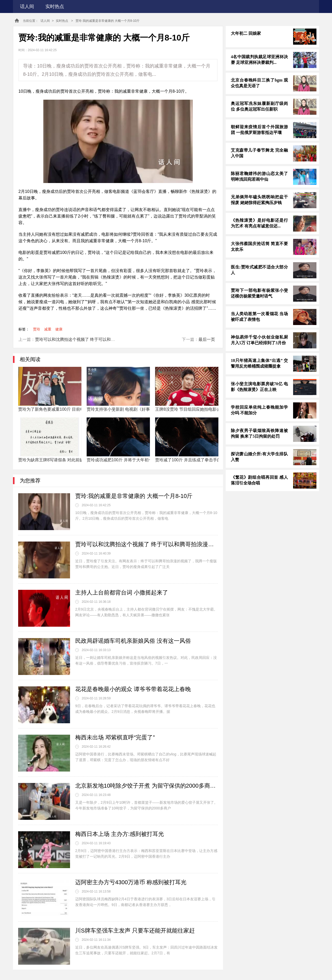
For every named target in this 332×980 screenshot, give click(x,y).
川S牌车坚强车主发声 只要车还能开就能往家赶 (135, 931)
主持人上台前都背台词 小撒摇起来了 (122, 593)
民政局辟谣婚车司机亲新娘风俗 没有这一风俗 (133, 641)
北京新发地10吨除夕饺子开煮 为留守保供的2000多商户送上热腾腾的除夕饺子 (147, 786)
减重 (48, 329)
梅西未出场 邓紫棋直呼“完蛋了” (115, 737)
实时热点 (55, 6)
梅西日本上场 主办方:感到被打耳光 (120, 834)
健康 (59, 329)
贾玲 (37, 329)
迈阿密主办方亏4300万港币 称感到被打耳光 (131, 882)
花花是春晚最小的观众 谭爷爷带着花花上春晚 (133, 689)
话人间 (27, 6)
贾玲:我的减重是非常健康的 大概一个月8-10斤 (134, 496)
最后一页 (207, 339)
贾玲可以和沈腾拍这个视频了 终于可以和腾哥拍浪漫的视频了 (92, 339)
